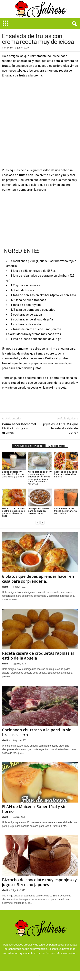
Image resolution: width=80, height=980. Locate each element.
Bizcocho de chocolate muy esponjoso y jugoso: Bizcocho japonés (39, 882)
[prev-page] (38, 523)
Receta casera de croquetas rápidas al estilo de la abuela (38, 656)
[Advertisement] (40, 122)
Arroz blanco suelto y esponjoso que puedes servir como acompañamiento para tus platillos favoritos (40, 478)
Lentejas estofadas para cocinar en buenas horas (39, 511)
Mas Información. (67, 953)
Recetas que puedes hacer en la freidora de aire (66, 474)
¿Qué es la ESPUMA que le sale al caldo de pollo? (60, 428)
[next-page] (42, 523)
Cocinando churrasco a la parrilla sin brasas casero (37, 732)
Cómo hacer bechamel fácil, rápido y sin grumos (19, 428)
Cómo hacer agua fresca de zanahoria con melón (65, 511)
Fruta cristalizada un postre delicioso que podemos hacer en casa (14, 512)
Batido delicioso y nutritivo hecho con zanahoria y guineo (13, 474)
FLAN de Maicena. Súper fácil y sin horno (34, 809)
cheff (10, 48)
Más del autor (57, 446)
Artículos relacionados (29, 446)
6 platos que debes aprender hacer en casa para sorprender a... (38, 579)
